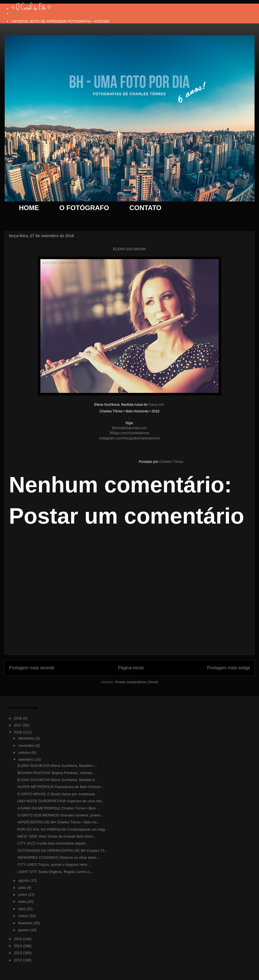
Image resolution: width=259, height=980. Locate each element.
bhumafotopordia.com (129, 428)
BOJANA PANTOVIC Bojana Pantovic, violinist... (56, 773)
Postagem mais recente (32, 668)
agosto (24, 880)
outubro (25, 752)
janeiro (24, 930)
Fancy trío (156, 404)
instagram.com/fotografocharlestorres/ (130, 438)
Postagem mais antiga (229, 668)
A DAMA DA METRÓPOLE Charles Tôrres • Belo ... (58, 808)
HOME (29, 208)
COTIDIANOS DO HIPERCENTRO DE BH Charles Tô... (62, 851)
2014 (19, 946)
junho (23, 895)
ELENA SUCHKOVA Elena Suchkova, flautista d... (57, 780)
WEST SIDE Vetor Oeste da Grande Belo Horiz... (57, 836)
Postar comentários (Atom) (137, 682)
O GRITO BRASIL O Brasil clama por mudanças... (58, 794)
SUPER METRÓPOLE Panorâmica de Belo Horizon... (60, 787)
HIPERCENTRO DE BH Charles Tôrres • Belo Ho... (58, 822)
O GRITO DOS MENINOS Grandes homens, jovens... (60, 815)
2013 (19, 953)
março (24, 916)
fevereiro (26, 923)
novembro (27, 746)
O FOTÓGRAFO (84, 208)
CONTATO (146, 208)
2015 (19, 939)
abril (22, 909)
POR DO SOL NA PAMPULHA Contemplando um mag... (62, 829)
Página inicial (131, 668)
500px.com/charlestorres (129, 433)
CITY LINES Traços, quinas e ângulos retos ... (54, 865)
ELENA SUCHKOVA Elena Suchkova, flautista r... (57, 766)
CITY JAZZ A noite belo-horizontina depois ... (53, 843)
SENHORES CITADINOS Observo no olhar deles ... (59, 858)
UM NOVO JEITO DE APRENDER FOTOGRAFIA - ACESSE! (60, 21)
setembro (26, 759)
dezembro (27, 738)
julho (23, 888)
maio (23, 902)
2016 (19, 732)
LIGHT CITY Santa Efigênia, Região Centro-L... (55, 872)
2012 (19, 960)
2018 (19, 718)
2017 (19, 725)
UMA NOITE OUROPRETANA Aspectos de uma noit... (61, 801)
